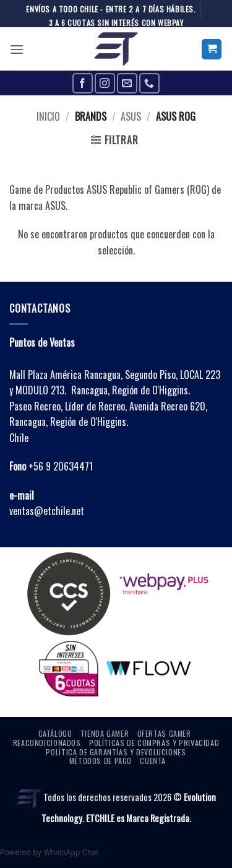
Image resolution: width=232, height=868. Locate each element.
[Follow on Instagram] (105, 83)
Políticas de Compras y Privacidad (154, 743)
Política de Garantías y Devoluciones (116, 752)
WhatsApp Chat (71, 852)
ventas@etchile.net (47, 511)
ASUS (131, 116)
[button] (17, 49)
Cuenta (153, 761)
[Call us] (149, 83)
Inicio (48, 116)
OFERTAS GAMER (164, 733)
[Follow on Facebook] (83, 83)
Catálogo (55, 733)
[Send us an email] (127, 83)
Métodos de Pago (101, 761)
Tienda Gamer (105, 733)
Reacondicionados (47, 743)
